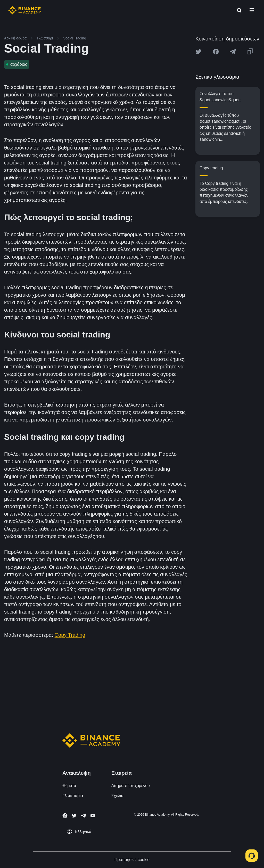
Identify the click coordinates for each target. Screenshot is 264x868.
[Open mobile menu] (252, 10)
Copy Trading (70, 635)
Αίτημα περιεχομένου (131, 786)
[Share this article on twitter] (199, 52)
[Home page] (25, 10)
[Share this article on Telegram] (233, 52)
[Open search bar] (238, 10)
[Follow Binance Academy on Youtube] (93, 816)
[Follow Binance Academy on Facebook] (65, 816)
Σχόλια (117, 796)
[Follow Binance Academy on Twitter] (74, 816)
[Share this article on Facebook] (216, 52)
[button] (252, 10)
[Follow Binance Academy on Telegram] (84, 816)
